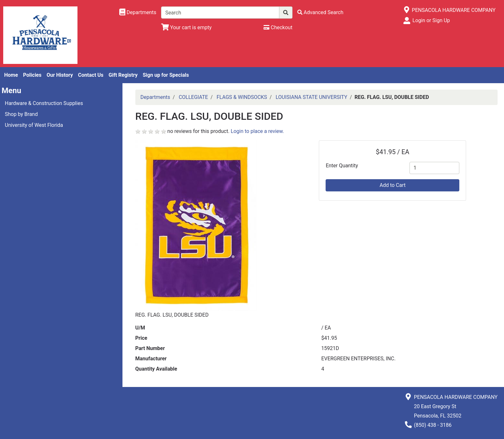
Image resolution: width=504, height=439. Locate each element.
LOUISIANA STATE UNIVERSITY (311, 97)
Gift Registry (123, 75)
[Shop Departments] (138, 13)
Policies (32, 75)
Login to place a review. (257, 131)
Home (11, 75)
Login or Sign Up (431, 20)
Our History (60, 75)
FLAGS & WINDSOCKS (242, 97)
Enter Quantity (342, 166)
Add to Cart (393, 185)
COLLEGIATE (193, 97)
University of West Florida (34, 125)
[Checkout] (278, 27)
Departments (155, 97)
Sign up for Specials (166, 75)
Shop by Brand (21, 114)
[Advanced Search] (320, 12)
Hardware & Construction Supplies (44, 103)
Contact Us (91, 75)
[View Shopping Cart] (186, 27)
